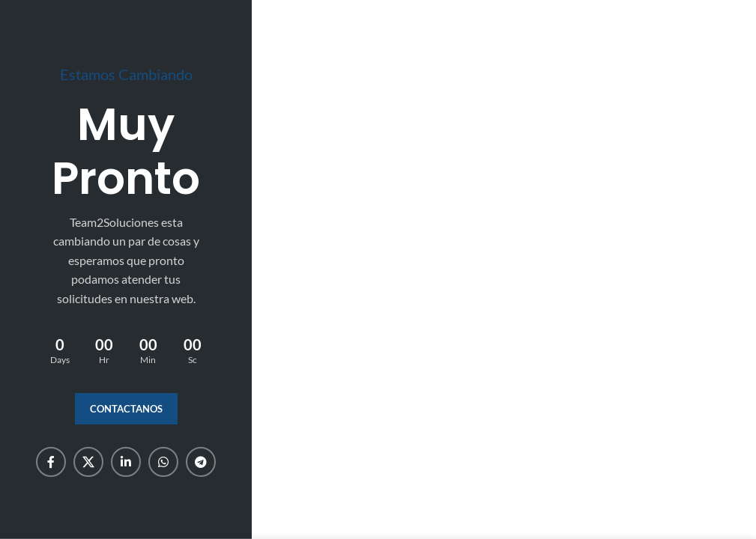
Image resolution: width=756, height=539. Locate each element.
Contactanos (126, 409)
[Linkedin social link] (126, 462)
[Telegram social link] (201, 462)
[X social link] (88, 462)
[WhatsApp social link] (163, 462)
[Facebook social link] (51, 462)
